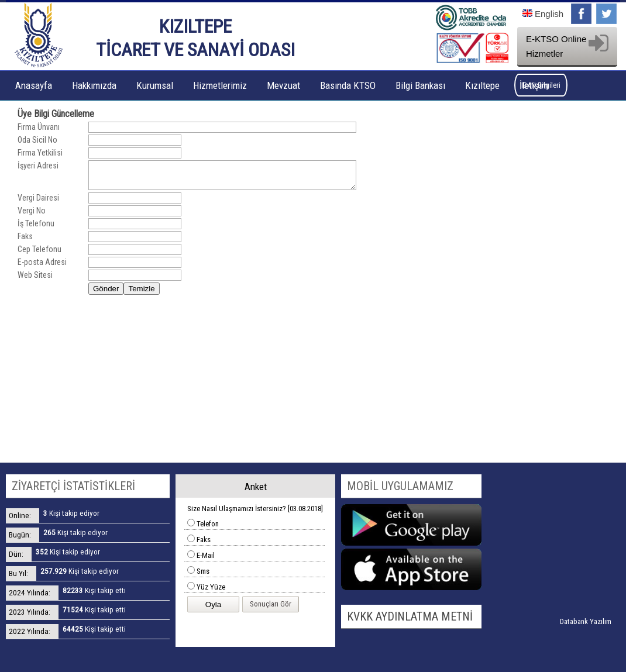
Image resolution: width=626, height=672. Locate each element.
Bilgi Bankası (420, 85)
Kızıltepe (482, 85)
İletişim (534, 85)
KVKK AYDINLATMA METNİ (410, 616)
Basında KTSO (348, 85)
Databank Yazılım (586, 621)
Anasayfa (34, 85)
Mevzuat (283, 85)
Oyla (213, 604)
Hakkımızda (94, 85)
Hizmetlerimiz (220, 85)
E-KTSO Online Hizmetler (567, 46)
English (543, 14)
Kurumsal (155, 85)
